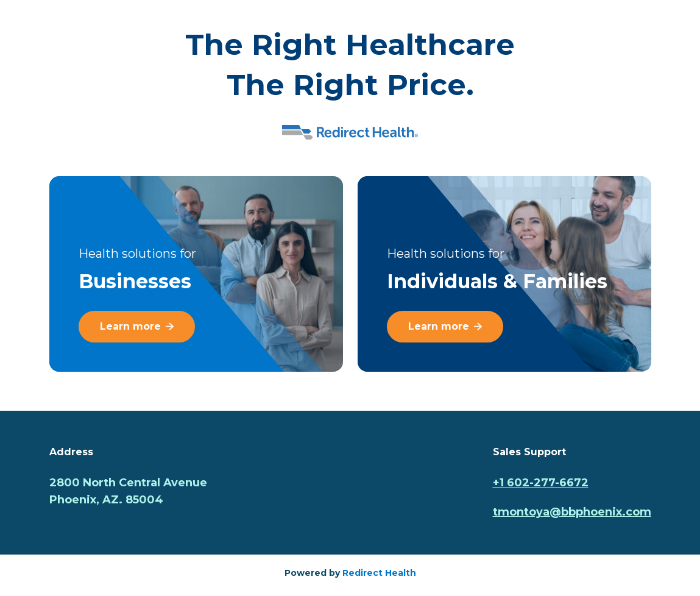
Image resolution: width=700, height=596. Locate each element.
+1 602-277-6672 (541, 483)
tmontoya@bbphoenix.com (572, 512)
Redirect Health (379, 573)
